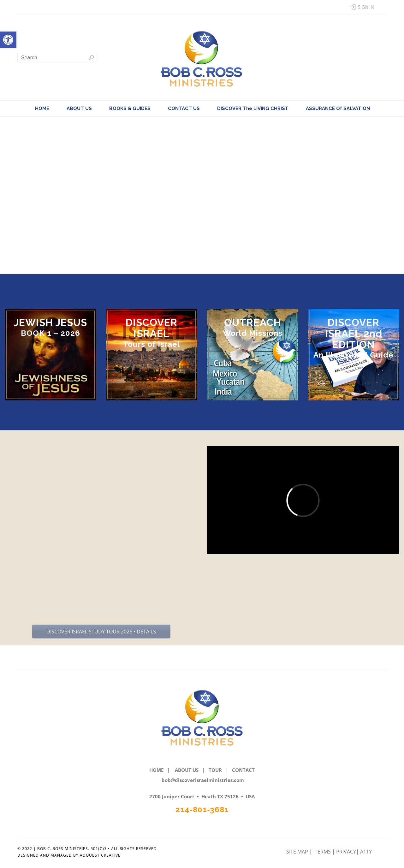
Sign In (366, 7)
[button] (8, 40)
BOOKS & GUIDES (130, 108)
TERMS (323, 852)
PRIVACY (346, 852)
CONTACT (243, 770)
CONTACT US (184, 108)
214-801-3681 (202, 810)
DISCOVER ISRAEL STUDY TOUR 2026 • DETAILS (101, 632)
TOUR (215, 770)
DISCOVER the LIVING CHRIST (253, 108)
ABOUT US (79, 108)
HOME (42, 108)
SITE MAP (298, 852)
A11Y (366, 852)
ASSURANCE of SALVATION (338, 108)
